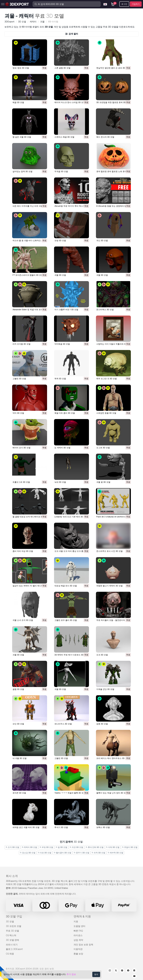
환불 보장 (78, 954)
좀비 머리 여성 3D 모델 (23, 551)
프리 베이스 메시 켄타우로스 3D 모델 (113, 758)
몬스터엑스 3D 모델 (105, 310)
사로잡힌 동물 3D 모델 (106, 413)
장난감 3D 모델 (28, 853)
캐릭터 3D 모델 (29, 847)
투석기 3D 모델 (61, 827)
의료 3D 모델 (45, 853)
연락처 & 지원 (82, 916)
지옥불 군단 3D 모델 (105, 689)
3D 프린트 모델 (14, 926)
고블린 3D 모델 (19, 379)
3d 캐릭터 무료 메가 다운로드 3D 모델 (71, 655)
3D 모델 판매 (12, 940)
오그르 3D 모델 (103, 448)
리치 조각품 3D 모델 (22, 344)
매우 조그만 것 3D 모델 (107, 379)
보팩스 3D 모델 (103, 827)
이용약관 (78, 949)
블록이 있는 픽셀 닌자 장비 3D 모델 (112, 793)
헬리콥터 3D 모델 (62, 853)
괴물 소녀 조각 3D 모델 (23, 620)
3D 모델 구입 (14, 916)
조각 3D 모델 (12, 847)
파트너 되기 (12, 945)
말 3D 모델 (61, 847)
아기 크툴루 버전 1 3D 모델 (66, 310)
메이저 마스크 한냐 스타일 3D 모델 (70, 102)
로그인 (124, 4)
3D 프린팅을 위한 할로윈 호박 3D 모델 (113, 102)
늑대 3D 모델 (60, 482)
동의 (96, 974)
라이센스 (78, 935)
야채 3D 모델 (113, 847)
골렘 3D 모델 (18, 689)
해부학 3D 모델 (115, 853)
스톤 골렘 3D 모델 (62, 68)
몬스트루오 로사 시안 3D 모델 (109, 551)
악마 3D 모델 (18, 413)
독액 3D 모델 (60, 379)
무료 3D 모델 (12, 931)
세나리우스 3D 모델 (63, 724)
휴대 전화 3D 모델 (95, 847)
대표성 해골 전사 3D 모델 (66, 586)
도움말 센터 (79, 926)
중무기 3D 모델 (81, 853)
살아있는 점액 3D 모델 (22, 171)
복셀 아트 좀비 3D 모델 (65, 413)
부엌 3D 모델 (46, 847)
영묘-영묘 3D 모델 (21, 68)
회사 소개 (12, 876)
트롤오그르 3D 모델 (21, 482)
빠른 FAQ (78, 931)
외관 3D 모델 (76, 847)
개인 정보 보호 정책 (83, 945)
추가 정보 (71, 974)
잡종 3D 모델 (102, 724)
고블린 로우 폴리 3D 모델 (66, 620)
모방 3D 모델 (60, 240)
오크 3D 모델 (102, 655)
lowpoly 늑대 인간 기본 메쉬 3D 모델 (71, 517)
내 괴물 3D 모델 (20, 758)
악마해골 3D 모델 (62, 344)
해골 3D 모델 (18, 102)
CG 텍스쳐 (11, 935)
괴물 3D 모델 (60, 275)
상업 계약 (78, 940)
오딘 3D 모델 (18, 724)
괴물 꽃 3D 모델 (103, 482)
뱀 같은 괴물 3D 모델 (22, 137)
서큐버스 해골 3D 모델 (64, 137)
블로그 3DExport (14, 949)
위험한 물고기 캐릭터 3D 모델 (109, 586)
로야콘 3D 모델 (19, 793)
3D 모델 (10, 922)
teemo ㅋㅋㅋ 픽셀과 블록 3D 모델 (70, 793)
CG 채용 (10, 954)
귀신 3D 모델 (102, 240)
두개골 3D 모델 (61, 171)
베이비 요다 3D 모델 (22, 448)
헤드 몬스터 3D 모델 (105, 137)
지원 (76, 922)
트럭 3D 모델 (99, 853)
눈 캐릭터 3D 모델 (62, 448)
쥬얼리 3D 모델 (130, 847)
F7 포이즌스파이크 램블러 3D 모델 (28, 275)
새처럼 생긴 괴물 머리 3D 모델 (26, 827)
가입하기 (136, 4)
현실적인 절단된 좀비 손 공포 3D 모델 (113, 68)
